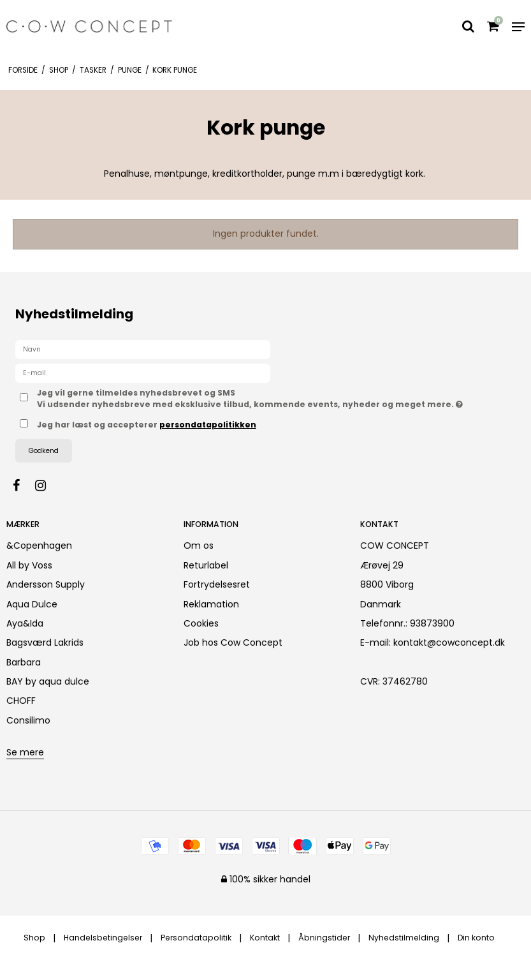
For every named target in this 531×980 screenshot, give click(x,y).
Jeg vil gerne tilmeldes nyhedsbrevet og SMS (276, 398)
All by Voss (29, 565)
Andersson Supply (46, 584)
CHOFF (21, 701)
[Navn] (143, 349)
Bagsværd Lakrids (45, 642)
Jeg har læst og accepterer (147, 425)
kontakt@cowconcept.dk (449, 642)
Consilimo (28, 720)
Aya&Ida (25, 623)
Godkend (44, 451)
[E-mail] (143, 373)
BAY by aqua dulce (48, 681)
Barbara (24, 662)
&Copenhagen (39, 546)
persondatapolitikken (208, 425)
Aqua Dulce (32, 604)
